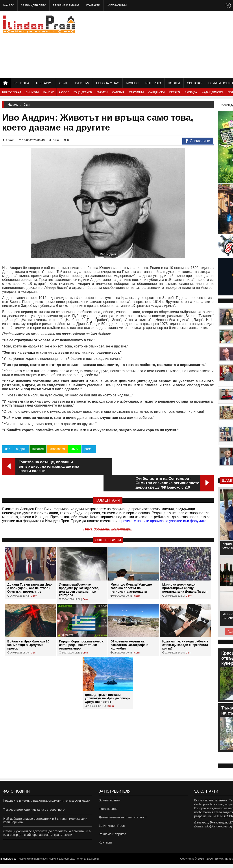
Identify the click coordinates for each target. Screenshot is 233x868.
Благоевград (12, 92)
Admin (8, 140)
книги (75, 449)
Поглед (174, 83)
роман (89, 449)
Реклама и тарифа (66, 6)
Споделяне (198, 141)
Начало (9, 6)
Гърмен (102, 92)
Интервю (153, 83)
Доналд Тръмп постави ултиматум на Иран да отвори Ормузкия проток (108, 682)
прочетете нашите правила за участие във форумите (163, 504)
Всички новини (109, 801)
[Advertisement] (181, 44)
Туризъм (82, 83)
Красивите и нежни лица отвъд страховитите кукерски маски (47, 801)
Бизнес (132, 83)
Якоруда (191, 92)
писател (38, 449)
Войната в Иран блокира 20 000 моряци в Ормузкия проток (28, 628)
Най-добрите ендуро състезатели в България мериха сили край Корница (45, 820)
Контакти (93, 6)
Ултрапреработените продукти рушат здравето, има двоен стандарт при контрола (79, 573)
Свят (63, 83)
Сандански (157, 92)
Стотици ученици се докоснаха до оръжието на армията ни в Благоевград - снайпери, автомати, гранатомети (47, 833)
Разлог (64, 92)
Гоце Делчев (83, 92)
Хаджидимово (212, 92)
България (44, 83)
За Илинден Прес (33, 6)
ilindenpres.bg (8, 862)
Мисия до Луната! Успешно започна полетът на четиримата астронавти (131, 571)
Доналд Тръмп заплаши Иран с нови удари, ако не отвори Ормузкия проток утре (30, 571)
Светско (194, 83)
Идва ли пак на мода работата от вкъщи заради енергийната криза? (185, 628)
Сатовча (118, 92)
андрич (21, 449)
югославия (57, 449)
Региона (22, 83)
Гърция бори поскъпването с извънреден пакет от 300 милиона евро (81, 628)
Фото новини (117, 6)
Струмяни (136, 92)
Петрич (175, 92)
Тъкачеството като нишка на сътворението (34, 810)
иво (8, 449)
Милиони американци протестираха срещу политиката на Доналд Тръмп (185, 571)
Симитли (32, 92)
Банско (49, 92)
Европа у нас (108, 83)
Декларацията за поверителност (122, 819)
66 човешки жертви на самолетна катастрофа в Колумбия (129, 628)
